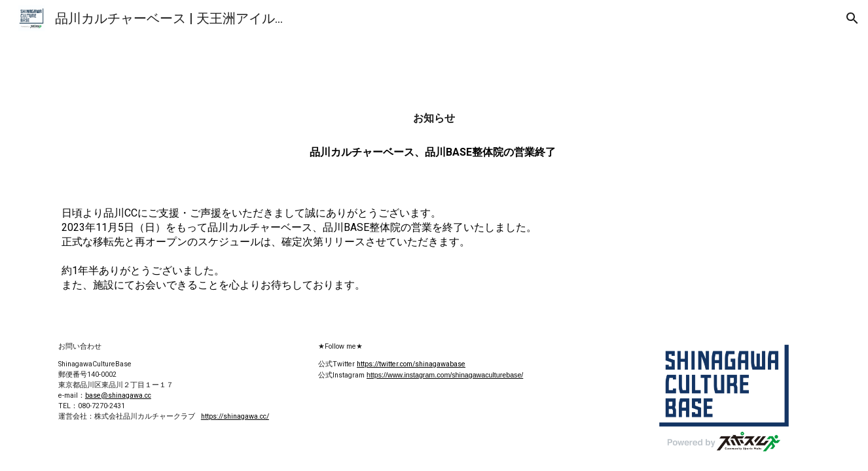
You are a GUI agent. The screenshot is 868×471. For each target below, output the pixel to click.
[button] (852, 18)
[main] (434, 118)
